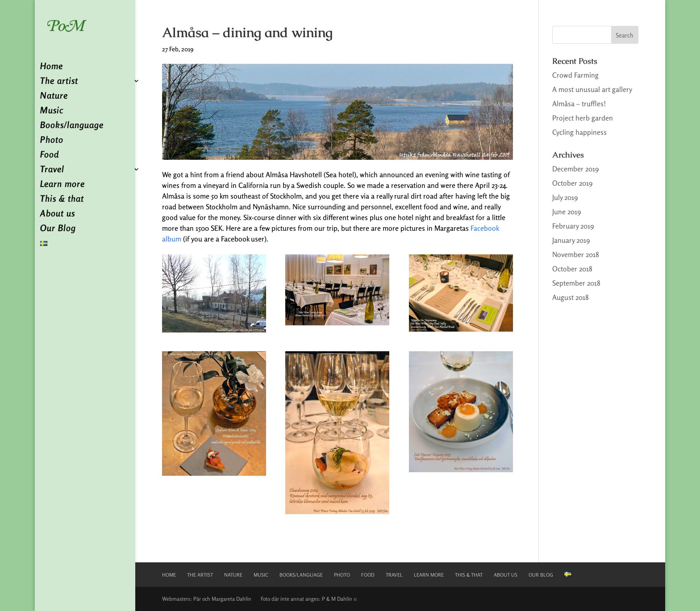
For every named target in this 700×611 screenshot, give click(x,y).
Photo (52, 141)
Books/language (72, 126)
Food (50, 156)
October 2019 (572, 183)
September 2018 (576, 283)
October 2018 (572, 269)
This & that (62, 200)
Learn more (62, 185)
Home (52, 67)
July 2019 (565, 197)
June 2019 (567, 212)
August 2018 (571, 297)
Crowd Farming (575, 75)
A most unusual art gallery (592, 89)
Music (52, 111)
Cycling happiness (579, 132)
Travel (52, 170)
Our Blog (58, 229)
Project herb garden (583, 118)
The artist (59, 82)
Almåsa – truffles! (579, 104)
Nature (54, 97)
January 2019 (571, 240)
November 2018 (576, 254)
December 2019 (575, 169)
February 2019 (573, 226)
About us (58, 214)
